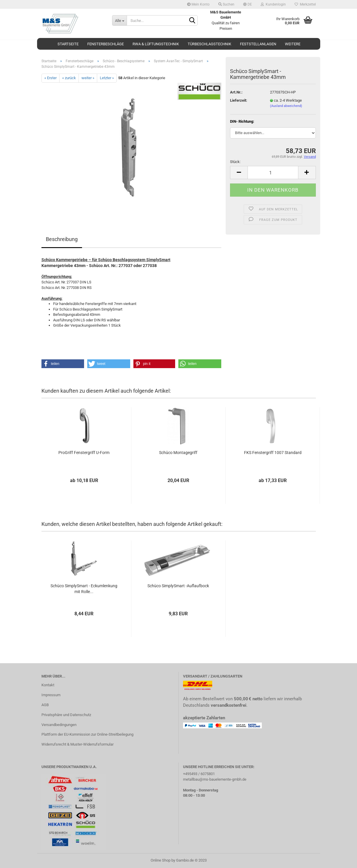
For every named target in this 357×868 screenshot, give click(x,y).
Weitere (293, 44)
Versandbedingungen (59, 725)
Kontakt (48, 685)
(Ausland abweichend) (286, 106)
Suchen (226, 4)
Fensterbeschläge (106, 44)
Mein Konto (198, 4)
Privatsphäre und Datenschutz (66, 715)
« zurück (69, 78)
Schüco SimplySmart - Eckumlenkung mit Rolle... (84, 589)
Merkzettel (305, 4)
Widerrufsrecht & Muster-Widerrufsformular (78, 744)
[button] (63, 364)
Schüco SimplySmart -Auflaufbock (178, 586)
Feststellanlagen (258, 44)
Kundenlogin (273, 4)
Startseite (68, 44)
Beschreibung (62, 239)
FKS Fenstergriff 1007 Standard (273, 453)
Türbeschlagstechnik (209, 44)
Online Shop (161, 860)
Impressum (51, 695)
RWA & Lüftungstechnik (156, 44)
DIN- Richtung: (242, 121)
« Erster (50, 78)
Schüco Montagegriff (178, 453)
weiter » (88, 78)
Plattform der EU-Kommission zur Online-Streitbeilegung (87, 734)
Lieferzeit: (239, 100)
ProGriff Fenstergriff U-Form (84, 453)
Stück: (235, 162)
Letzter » (107, 78)
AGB (45, 705)
